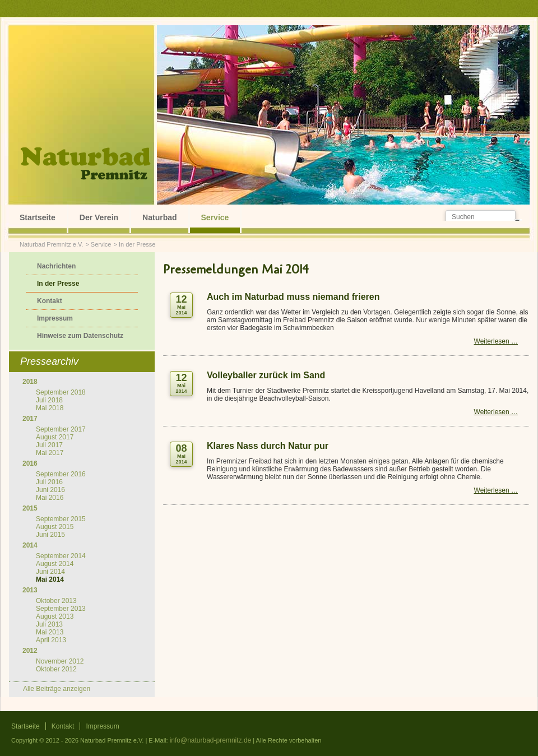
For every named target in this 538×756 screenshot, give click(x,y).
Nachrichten (56, 266)
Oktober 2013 (56, 601)
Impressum (55, 318)
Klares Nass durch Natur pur (268, 446)
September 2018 (61, 392)
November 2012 (60, 661)
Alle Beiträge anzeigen (57, 689)
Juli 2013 (49, 624)
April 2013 (51, 640)
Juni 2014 (50, 572)
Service (215, 217)
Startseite (38, 217)
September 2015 (61, 519)
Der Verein (99, 217)
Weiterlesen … (496, 341)
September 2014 (61, 556)
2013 (30, 590)
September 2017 (61, 429)
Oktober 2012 (56, 669)
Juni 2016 (50, 490)
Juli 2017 (49, 445)
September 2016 (61, 474)
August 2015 (55, 527)
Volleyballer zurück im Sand (266, 375)
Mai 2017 (50, 453)
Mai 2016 (50, 498)
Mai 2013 (50, 632)
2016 (30, 463)
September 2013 (61, 609)
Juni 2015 (50, 535)
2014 (30, 545)
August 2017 (55, 437)
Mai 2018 (50, 408)
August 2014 (55, 564)
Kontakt (50, 301)
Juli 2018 (49, 400)
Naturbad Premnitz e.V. (51, 244)
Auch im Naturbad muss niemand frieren (293, 297)
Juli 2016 (49, 482)
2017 (30, 419)
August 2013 (55, 616)
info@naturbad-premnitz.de (211, 740)
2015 (30, 508)
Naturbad (159, 217)
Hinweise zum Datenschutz (80, 336)
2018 (30, 382)
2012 (30, 651)
